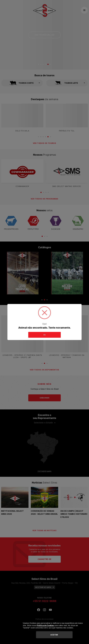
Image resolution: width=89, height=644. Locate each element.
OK (44, 335)
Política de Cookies (46, 625)
